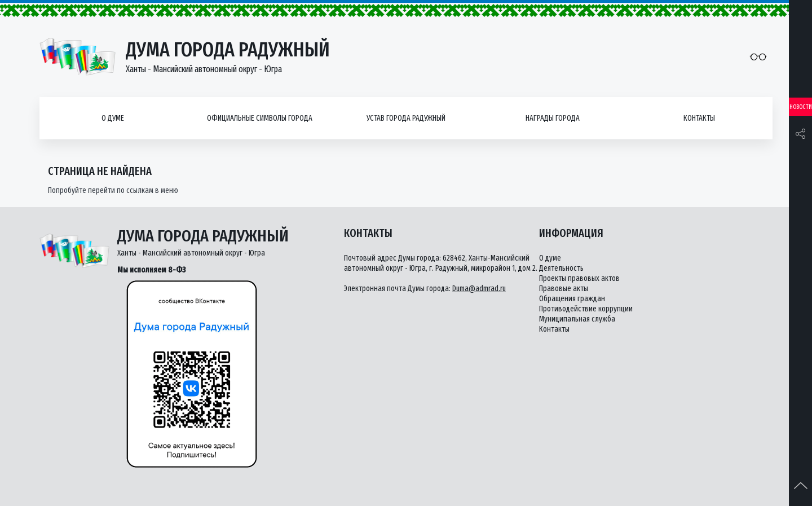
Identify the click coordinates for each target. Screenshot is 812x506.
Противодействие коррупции (586, 309)
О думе (113, 118)
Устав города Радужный (406, 118)
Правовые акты (564, 289)
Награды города (553, 118)
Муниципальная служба (577, 319)
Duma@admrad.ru (479, 289)
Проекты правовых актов (579, 278)
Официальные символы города (260, 118)
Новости (801, 107)
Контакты (699, 118)
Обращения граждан (572, 299)
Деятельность (561, 268)
